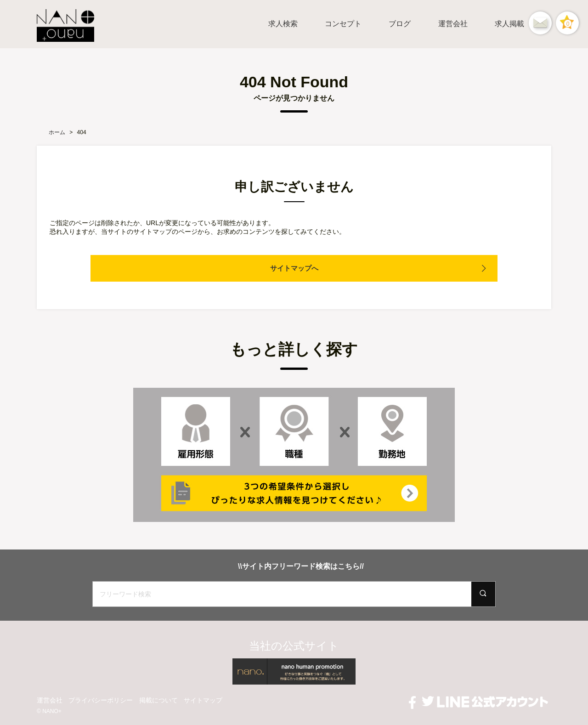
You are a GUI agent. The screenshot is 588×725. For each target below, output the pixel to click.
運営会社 (453, 24)
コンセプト (343, 24)
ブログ (400, 24)
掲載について (158, 700)
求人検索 (283, 24)
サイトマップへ (294, 268)
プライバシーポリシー (101, 700)
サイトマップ (203, 700)
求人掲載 (509, 24)
